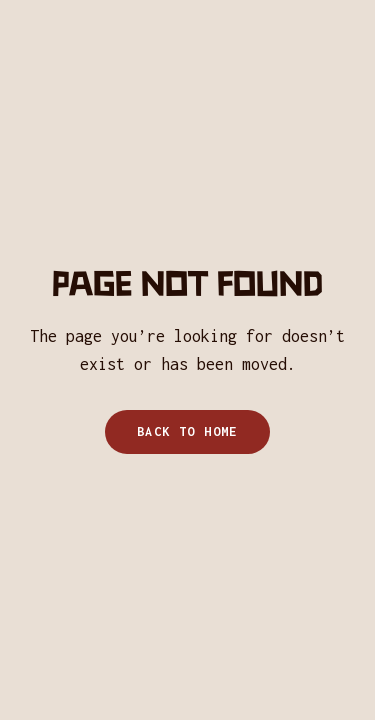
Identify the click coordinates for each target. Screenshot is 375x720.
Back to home (187, 431)
